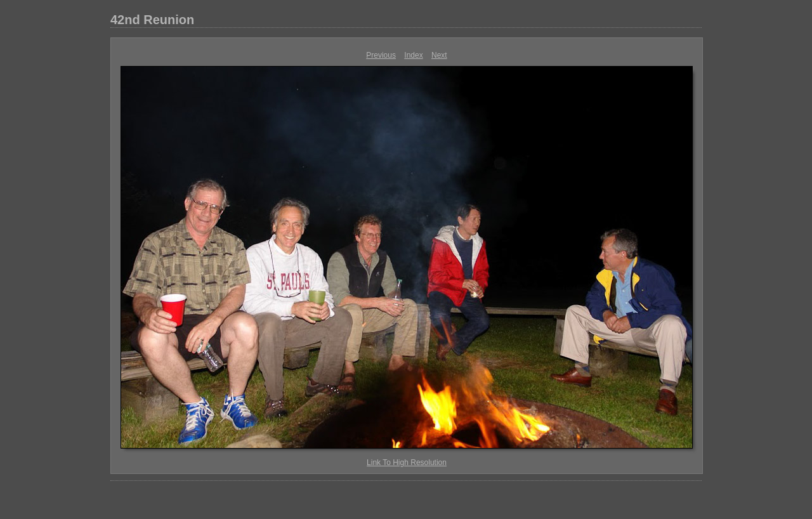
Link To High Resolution (407, 463)
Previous (381, 55)
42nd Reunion (152, 20)
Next (439, 55)
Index (413, 55)
